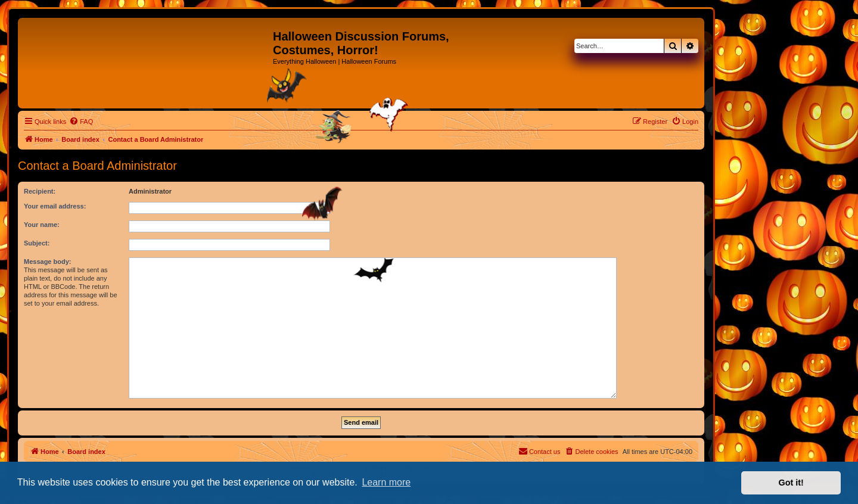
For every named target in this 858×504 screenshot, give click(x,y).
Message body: (47, 262)
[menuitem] (81, 122)
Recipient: (40, 191)
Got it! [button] (791, 483)
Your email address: (55, 206)
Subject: (37, 243)
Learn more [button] (386, 482)
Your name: (42, 225)
